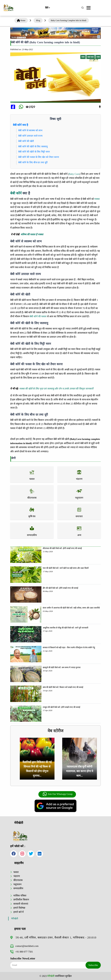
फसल (16, 872)
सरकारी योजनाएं (21, 904)
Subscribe (93, 965)
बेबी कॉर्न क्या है (21, 125)
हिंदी (47, 8)
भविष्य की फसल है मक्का (32, 234)
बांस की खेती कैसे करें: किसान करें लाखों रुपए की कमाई (63, 687)
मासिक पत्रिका (20, 896)
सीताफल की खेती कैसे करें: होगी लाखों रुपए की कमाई (62, 548)
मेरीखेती (15, 919)
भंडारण (17, 876)
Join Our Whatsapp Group (57, 794)
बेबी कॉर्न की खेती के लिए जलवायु (33, 146)
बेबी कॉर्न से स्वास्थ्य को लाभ (30, 130)
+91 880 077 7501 (22, 952)
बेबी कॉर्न (16, 193)
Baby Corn (74, 174)
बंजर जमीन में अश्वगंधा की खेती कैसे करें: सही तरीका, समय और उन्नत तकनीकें (71, 608)
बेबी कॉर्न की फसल (38, 316)
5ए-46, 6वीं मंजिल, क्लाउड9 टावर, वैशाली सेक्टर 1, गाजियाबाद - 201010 (56, 938)
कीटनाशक (18, 880)
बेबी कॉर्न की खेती (26, 141)
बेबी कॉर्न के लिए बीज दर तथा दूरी (33, 162)
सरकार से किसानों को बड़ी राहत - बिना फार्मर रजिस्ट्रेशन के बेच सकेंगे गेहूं (69, 648)
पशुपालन (17, 884)
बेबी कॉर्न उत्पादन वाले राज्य (30, 136)
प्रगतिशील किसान (21, 900)
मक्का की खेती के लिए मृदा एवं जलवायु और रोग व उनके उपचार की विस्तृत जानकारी (56, 389)
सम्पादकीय (18, 888)
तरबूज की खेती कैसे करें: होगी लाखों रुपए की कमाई (61, 707)
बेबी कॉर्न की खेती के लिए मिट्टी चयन (34, 152)
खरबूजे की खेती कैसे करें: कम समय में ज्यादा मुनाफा (62, 667)
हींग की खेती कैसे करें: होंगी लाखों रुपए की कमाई (60, 588)
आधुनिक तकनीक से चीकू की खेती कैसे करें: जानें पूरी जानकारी (65, 628)
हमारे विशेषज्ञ (19, 908)
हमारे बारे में (19, 912)
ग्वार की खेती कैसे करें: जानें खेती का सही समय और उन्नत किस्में (66, 568)
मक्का (97, 199)
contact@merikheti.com (24, 946)
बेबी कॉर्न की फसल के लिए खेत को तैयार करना (39, 157)
